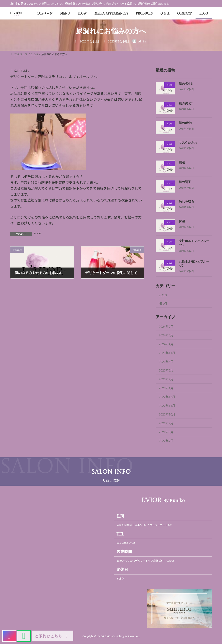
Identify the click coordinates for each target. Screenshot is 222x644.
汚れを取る (186, 202)
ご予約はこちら (52, 636)
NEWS (163, 303)
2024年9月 (166, 326)
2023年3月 (166, 370)
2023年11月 (167, 353)
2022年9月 (166, 423)
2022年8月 (166, 432)
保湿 (182, 221)
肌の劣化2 (186, 104)
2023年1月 (166, 388)
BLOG (38, 233)
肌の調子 (185, 182)
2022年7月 (166, 441)
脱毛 (182, 162)
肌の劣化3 (186, 84)
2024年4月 (166, 344)
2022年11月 (167, 406)
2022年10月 (167, 414)
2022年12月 (167, 397)
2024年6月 (166, 335)
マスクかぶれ (188, 143)
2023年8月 (166, 362)
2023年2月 (166, 379)
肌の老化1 (186, 123)
